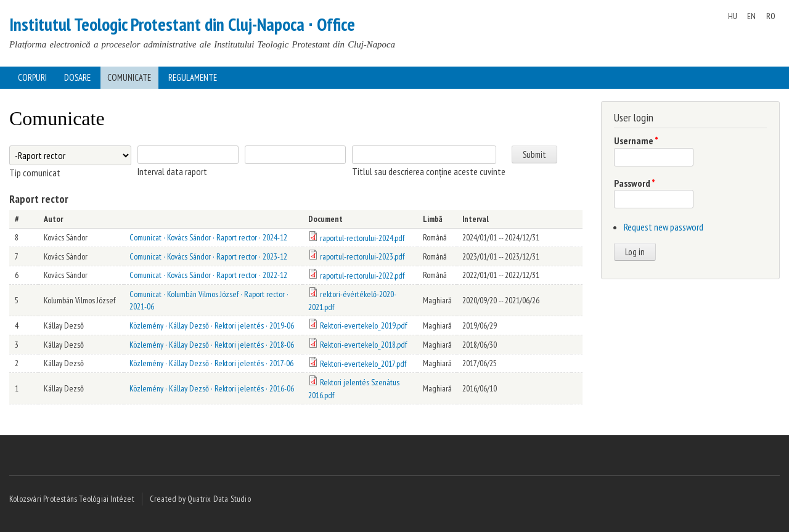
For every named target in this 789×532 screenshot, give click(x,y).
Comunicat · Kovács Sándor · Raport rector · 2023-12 (208, 256)
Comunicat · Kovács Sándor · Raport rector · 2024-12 (208, 237)
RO (771, 16)
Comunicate (129, 77)
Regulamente (193, 77)
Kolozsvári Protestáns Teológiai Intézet (72, 499)
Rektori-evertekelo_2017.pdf (363, 364)
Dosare (77, 77)
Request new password (664, 227)
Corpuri (32, 77)
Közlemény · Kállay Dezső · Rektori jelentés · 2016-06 (212, 388)
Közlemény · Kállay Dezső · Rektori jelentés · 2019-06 (212, 325)
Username (636, 141)
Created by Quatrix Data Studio (200, 499)
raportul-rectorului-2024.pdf (362, 238)
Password (635, 183)
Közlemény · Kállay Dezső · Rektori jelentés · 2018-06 (212, 345)
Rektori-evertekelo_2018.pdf (363, 345)
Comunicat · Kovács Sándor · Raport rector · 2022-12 (208, 275)
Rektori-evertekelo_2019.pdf (363, 325)
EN (751, 16)
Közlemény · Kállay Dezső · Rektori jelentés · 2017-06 (211, 363)
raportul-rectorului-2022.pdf (362, 276)
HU (733, 16)
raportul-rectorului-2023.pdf (362, 256)
